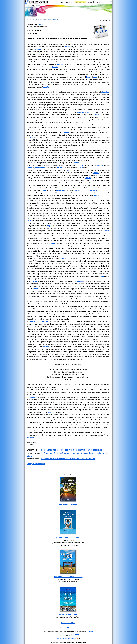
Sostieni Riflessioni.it (68, 628)
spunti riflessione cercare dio (50, 19)
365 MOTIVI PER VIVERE (68, 615)
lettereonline (36, 19)
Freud (89, 112)
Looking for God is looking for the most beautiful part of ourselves (72, 450)
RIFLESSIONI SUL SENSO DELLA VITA (68, 577)
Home (27, 19)
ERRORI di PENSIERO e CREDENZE (68, 538)
